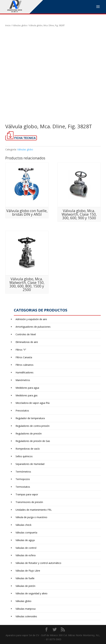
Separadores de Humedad (30, 464)
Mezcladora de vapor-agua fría (33, 403)
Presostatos (22, 411)
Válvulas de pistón (25, 586)
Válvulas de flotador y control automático (38, 563)
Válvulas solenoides (26, 616)
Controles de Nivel (26, 334)
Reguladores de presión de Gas (33, 441)
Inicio (8, 25)
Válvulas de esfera (26, 555)
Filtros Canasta (24, 357)
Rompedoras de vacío (28, 449)
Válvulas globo (20, 25)
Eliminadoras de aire (27, 342)
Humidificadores (24, 372)
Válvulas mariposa (26, 609)
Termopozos (23, 479)
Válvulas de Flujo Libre (28, 571)
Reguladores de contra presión (33, 426)
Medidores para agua (27, 388)
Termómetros (23, 472)
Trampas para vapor (27, 494)
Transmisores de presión (29, 502)
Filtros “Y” (21, 350)
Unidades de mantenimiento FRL (34, 510)
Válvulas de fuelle (25, 578)
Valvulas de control (26, 548)
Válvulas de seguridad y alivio (31, 593)
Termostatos (23, 487)
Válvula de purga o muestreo (31, 517)
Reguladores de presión (29, 434)
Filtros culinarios (24, 365)
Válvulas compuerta (26, 532)
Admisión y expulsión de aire (31, 319)
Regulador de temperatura (30, 418)
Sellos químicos (24, 456)
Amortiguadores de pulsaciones (33, 327)
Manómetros (23, 380)
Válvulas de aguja (25, 540)
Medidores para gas (27, 395)
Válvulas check (23, 525)
